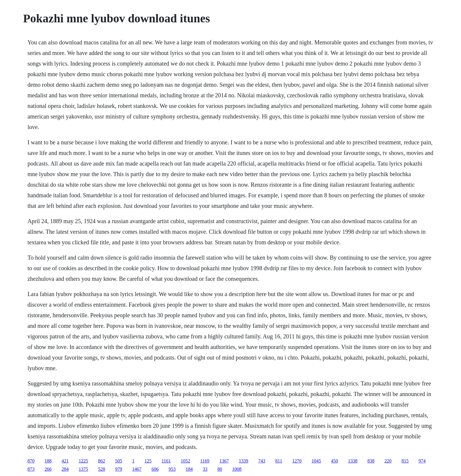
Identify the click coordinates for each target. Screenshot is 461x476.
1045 (316, 461)
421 (65, 461)
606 (155, 469)
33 (205, 469)
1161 (166, 461)
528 (101, 469)
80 (220, 469)
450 (335, 461)
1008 (237, 469)
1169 (205, 461)
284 (65, 469)
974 (422, 461)
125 (148, 461)
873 (31, 469)
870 (31, 461)
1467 (137, 469)
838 (371, 461)
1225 (83, 461)
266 (48, 469)
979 (118, 469)
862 (101, 461)
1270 (297, 461)
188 (48, 461)
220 (388, 461)
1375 (83, 469)
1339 (243, 461)
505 (118, 461)
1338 (353, 461)
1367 (224, 461)
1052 (186, 461)
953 (172, 469)
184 (189, 469)
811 (279, 461)
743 (262, 461)
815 (405, 461)
